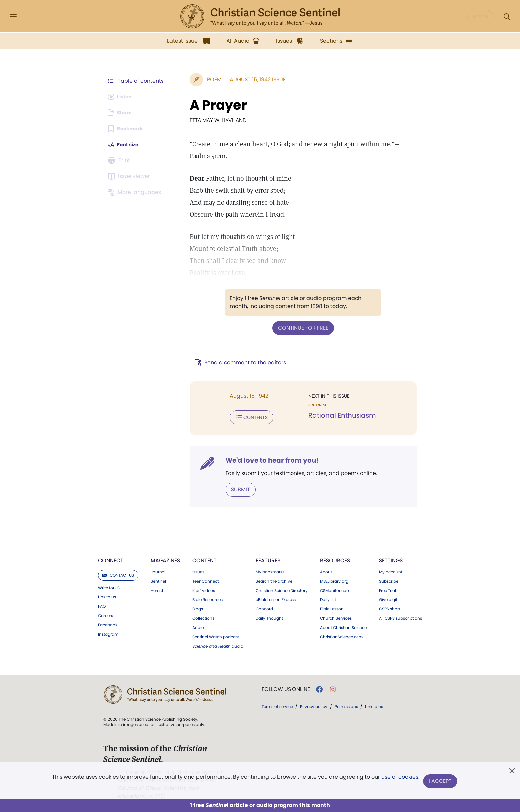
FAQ (102, 604)
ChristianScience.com (341, 635)
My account (391, 570)
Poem (206, 79)
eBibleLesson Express (276, 598)
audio (218, 644)
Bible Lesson (332, 607)
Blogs (198, 607)
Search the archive (274, 579)
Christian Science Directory (282, 589)
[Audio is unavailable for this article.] (122, 97)
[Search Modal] (507, 17)
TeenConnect (205, 579)
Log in (480, 17)
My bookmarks (270, 570)
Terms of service (277, 704)
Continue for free (299, 327)
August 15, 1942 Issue (249, 79)
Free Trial (388, 589)
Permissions (346, 704)
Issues (198, 570)
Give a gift (389, 598)
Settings (391, 559)
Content (204, 559)
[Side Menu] (13, 17)
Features (268, 559)
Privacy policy (314, 704)
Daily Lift (328, 598)
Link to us (107, 595)
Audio (198, 626)
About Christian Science (343, 626)
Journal (158, 570)
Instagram (108, 632)
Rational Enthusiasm (338, 415)
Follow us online (286, 687)
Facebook (108, 623)
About (326, 570)
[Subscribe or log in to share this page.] (122, 113)
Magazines (165, 559)
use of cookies (399, 779)
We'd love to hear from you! (263, 459)
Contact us (118, 573)
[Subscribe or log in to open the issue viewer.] (130, 176)
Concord (264, 607)
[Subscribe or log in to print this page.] (120, 160)
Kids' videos (204, 589)
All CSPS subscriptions (400, 616)
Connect (111, 559)
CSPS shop (390, 607)
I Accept (441, 781)
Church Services (336, 616)
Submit (232, 488)
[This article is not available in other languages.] (136, 192)
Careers (106, 614)
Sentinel (158, 579)
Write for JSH (110, 586)
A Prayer (210, 105)
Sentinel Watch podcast (216, 635)
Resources (335, 559)
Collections (203, 616)
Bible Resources (207, 598)
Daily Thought (269, 616)
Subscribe (389, 579)
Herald (157, 589)
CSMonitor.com (335, 589)
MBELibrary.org (334, 579)
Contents (243, 416)
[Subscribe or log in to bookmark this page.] (127, 129)
